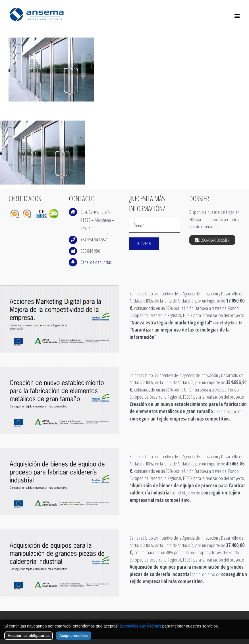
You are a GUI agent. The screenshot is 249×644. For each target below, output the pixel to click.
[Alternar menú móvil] (237, 16)
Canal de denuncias (96, 262)
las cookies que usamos (140, 626)
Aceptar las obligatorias (29, 636)
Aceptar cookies (73, 636)
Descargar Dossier (212, 240)
